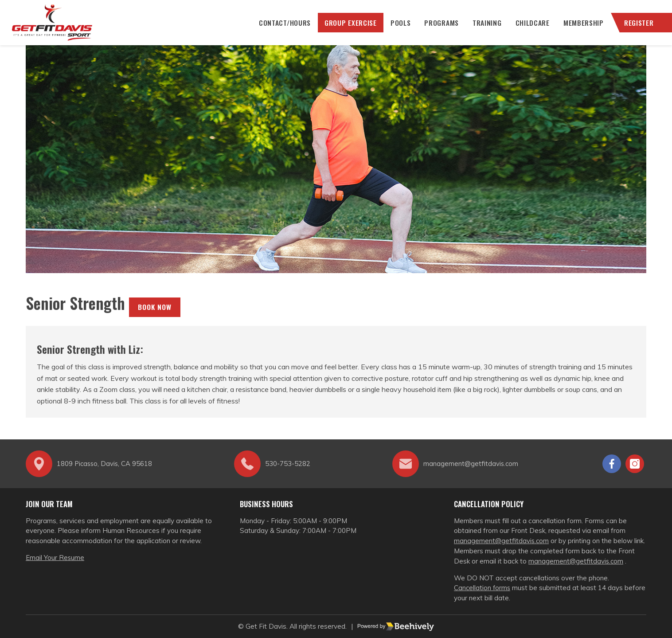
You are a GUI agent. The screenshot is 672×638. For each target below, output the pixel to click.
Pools (397, 27)
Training (484, 27)
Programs (439, 27)
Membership (581, 27)
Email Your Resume (55, 558)
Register (637, 27)
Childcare (530, 27)
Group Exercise (347, 27)
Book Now (155, 315)
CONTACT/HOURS (281, 27)
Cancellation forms (483, 588)
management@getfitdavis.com (502, 541)
